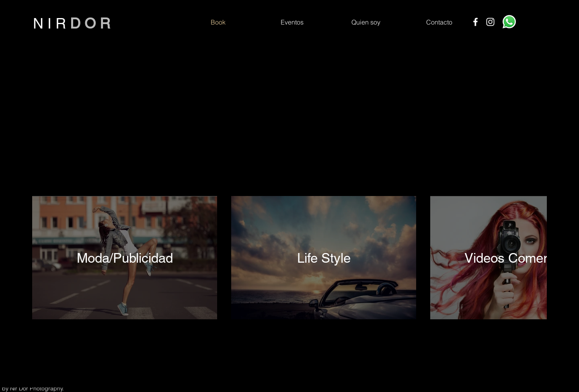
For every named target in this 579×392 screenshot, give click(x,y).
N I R (51, 23)
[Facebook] (475, 22)
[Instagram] (490, 22)
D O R (90, 23)
